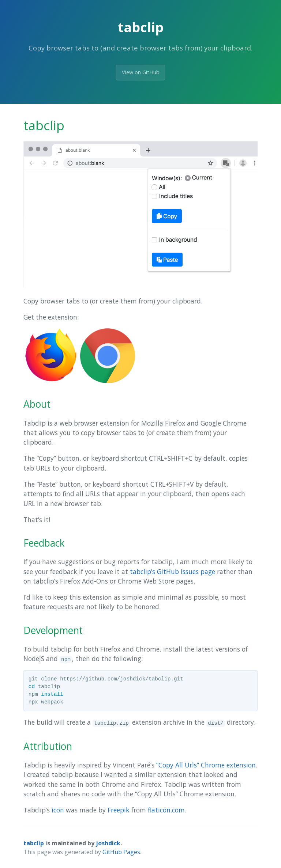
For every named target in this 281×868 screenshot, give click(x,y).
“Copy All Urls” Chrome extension (206, 765)
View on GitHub (141, 72)
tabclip (34, 843)
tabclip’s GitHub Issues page (173, 571)
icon (58, 810)
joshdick (108, 843)
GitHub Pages (121, 852)
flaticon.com (166, 810)
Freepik (119, 810)
